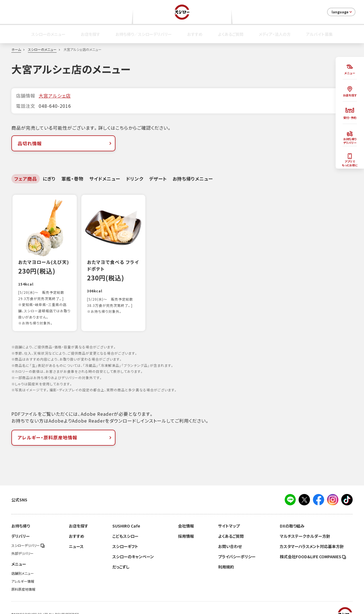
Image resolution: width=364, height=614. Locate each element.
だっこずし (121, 555)
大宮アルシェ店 (55, 96)
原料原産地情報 (23, 577)
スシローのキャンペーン (133, 544)
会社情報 (186, 514)
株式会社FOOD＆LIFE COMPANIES (313, 544)
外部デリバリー (22, 541)
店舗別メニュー (23, 561)
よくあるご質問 (231, 34)
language (342, 12)
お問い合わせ (230, 534)
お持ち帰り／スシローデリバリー (144, 34)
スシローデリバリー (28, 533)
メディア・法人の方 (275, 34)
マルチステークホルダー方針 (305, 524)
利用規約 (226, 555)
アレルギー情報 (23, 569)
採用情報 (186, 524)
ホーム (16, 49)
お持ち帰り (21, 514)
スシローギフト (125, 534)
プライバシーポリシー (237, 544)
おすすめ (195, 34)
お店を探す (90, 34)
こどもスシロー (125, 524)
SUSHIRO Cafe (126, 514)
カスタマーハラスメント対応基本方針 (312, 534)
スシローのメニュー (48, 34)
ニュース (76, 534)
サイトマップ (229, 514)
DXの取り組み (292, 514)
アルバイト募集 (319, 34)
